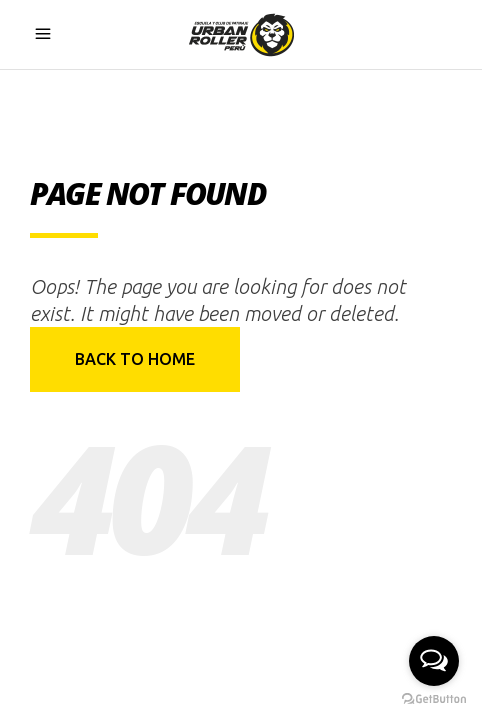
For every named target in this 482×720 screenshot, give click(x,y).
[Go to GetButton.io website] (434, 699)
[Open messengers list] (434, 661)
